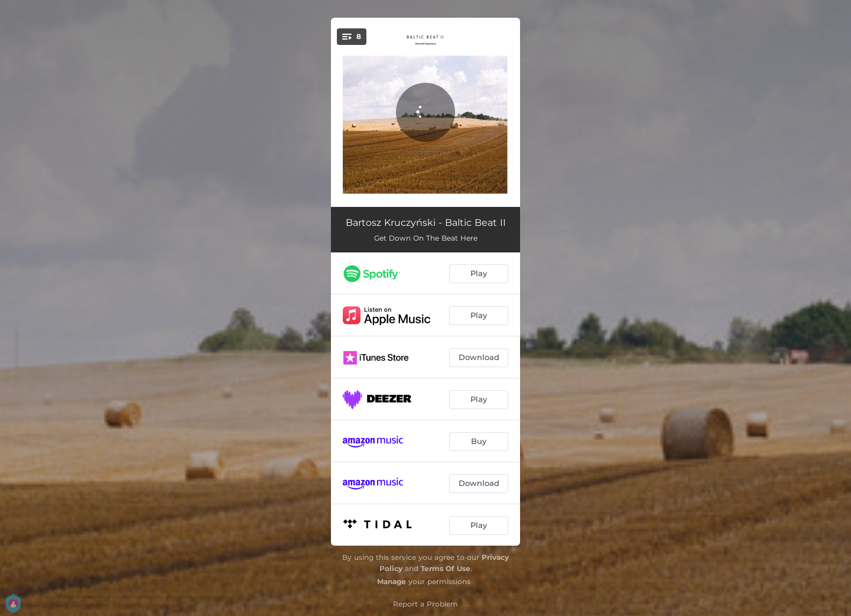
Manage (392, 581)
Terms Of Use (446, 568)
